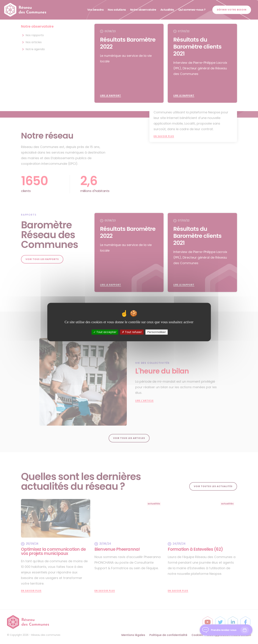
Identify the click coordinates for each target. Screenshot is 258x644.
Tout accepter (105, 332)
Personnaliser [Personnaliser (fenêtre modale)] (157, 332)
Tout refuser (132, 332)
